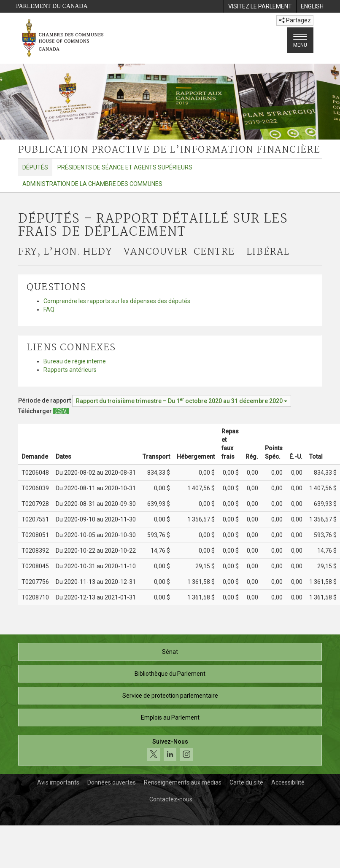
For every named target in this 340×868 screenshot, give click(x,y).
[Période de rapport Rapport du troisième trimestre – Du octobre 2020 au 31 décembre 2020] (182, 401)
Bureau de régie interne (75, 361)
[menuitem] (260, 6)
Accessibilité (288, 782)
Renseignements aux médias (183, 782)
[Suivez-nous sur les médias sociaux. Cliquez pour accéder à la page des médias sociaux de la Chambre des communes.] (170, 750)
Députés (35, 167)
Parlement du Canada (52, 6)
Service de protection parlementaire (170, 696)
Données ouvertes (112, 782)
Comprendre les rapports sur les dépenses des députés (117, 301)
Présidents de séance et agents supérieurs (125, 167)
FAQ (49, 309)
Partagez (295, 20)
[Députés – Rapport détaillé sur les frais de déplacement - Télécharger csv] (61, 411)
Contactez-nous (171, 799)
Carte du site (246, 782)
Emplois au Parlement (170, 718)
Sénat (170, 652)
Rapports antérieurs (70, 370)
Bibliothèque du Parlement (170, 674)
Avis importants (58, 782)
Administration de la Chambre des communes (92, 184)
